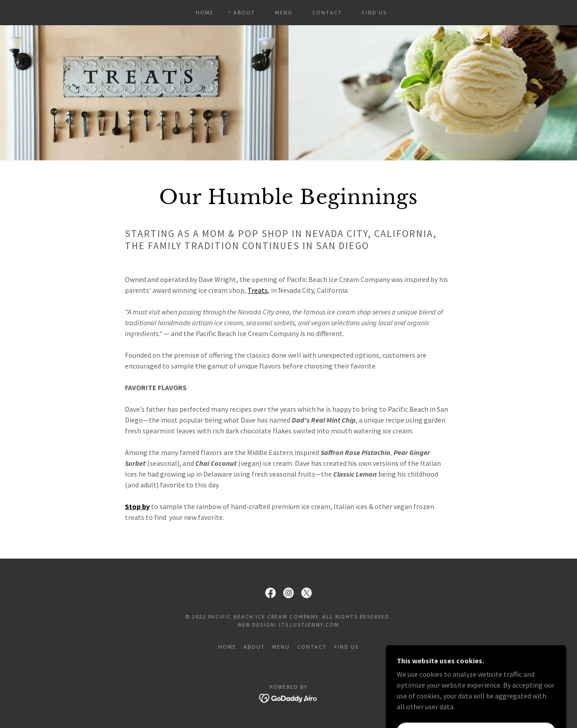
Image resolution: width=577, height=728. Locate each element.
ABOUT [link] (244, 12)
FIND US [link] (374, 12)
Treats (258, 290)
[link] (270, 593)
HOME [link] (205, 12)
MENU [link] (284, 12)
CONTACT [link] (327, 12)
